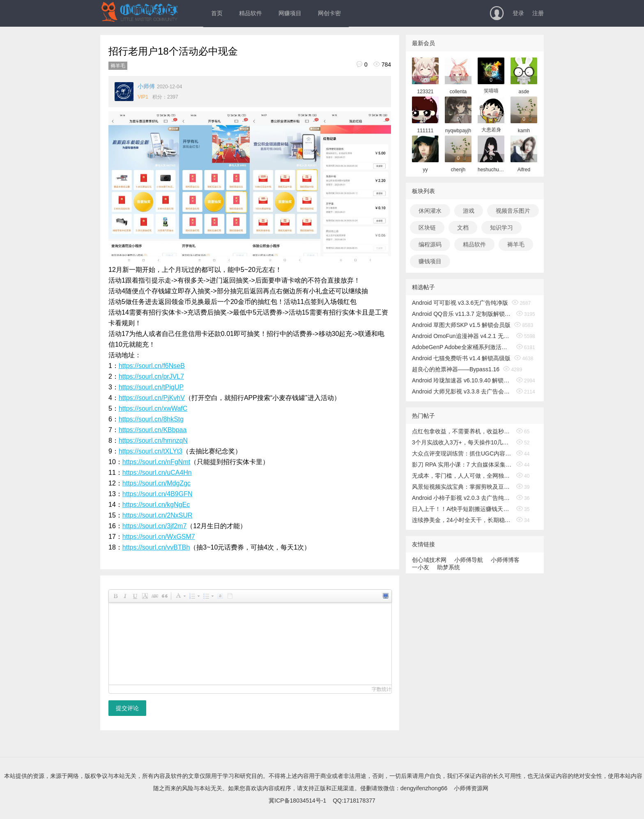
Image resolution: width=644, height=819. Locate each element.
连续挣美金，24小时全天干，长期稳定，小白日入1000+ (462, 520)
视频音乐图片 (513, 211)
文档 (463, 228)
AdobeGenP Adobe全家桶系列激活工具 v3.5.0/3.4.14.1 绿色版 (462, 347)
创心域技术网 (429, 560)
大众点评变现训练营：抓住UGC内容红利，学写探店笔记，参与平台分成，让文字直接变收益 (462, 453)
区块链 (427, 228)
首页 (217, 13)
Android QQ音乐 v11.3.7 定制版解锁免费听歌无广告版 (462, 314)
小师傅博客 (505, 560)
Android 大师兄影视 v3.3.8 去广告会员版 (462, 391)
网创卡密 (329, 13)
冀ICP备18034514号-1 (297, 801)
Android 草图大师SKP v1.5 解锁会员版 (461, 325)
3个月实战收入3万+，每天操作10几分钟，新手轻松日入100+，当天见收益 (462, 442)
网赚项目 (290, 13)
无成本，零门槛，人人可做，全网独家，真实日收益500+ (462, 476)
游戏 (469, 211)
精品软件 (251, 13)
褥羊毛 (118, 66)
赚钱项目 (430, 261)
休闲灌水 (430, 211)
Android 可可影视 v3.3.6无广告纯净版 (460, 303)
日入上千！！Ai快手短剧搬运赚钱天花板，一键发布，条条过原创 (462, 509)
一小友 (421, 567)
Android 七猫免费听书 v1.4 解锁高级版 (461, 358)
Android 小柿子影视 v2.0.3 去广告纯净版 (462, 498)
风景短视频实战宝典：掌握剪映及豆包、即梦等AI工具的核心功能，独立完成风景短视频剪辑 (462, 487)
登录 (518, 13)
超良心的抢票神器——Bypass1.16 (456, 369)
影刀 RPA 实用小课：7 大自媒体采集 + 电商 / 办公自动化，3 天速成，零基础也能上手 (462, 465)
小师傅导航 (469, 560)
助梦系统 (448, 567)
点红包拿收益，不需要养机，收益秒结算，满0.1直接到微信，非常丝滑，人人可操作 (462, 431)
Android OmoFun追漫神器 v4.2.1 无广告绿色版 (462, 336)
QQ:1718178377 (354, 801)
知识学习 (501, 228)
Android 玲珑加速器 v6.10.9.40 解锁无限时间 (462, 380)
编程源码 (430, 244)
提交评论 (127, 708)
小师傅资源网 (471, 788)
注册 (538, 13)
